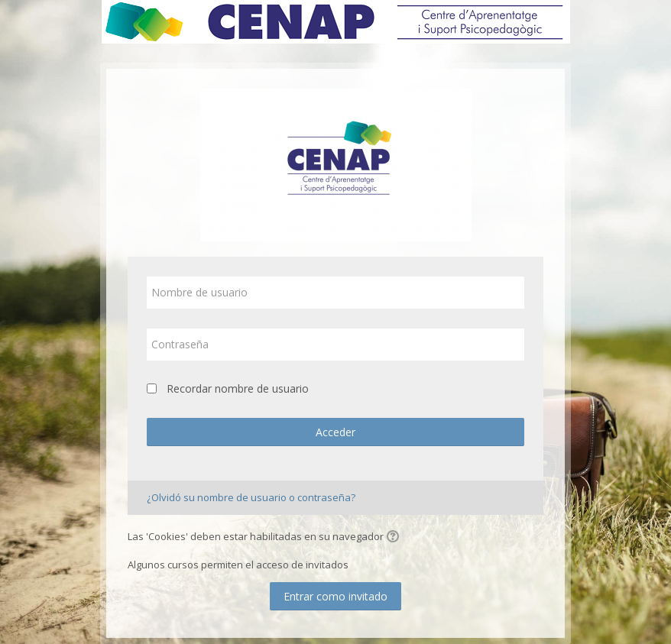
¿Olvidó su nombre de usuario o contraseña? (251, 497)
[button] (395, 538)
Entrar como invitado (335, 596)
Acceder (335, 432)
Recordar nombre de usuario (238, 388)
